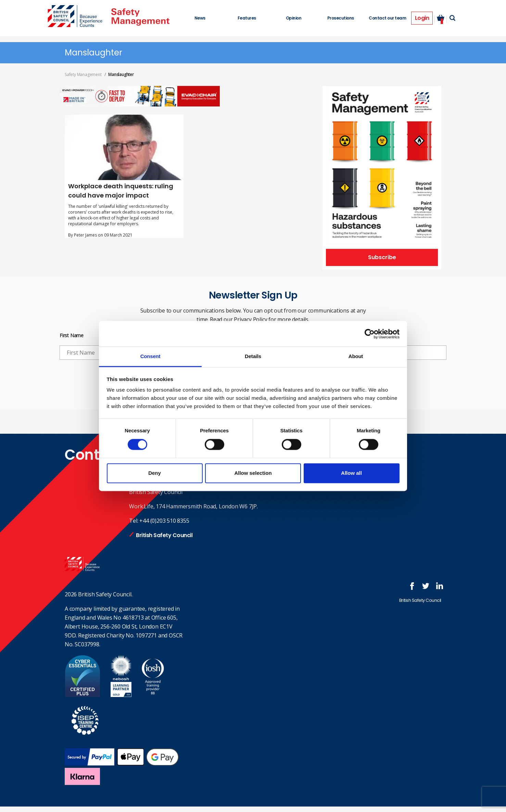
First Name (72, 336)
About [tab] (356, 356)
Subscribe (382, 257)
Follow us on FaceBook (412, 586)
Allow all (351, 473)
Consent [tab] (150, 356)
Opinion (294, 18)
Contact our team (387, 18)
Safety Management (83, 74)
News (200, 18)
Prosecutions (341, 18)
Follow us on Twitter (426, 586)
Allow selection (253, 473)
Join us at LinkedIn (440, 586)
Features (247, 18)
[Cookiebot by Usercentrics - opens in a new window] (370, 334)
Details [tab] (253, 356)
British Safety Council (164, 535)
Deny (155, 473)
